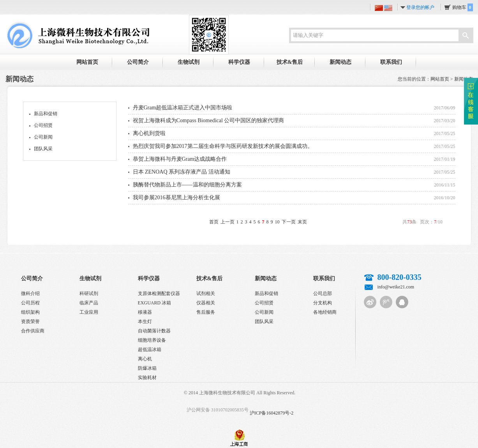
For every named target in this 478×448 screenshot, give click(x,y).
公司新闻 (43, 137)
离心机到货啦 (149, 133)
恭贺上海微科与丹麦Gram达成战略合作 (180, 159)
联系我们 (391, 62)
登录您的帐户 (420, 7)
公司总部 (323, 293)
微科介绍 (30, 293)
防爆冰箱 (147, 368)
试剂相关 (206, 293)
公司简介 (138, 62)
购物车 (463, 7)
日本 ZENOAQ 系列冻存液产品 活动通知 (182, 172)
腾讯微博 (386, 302)
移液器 (145, 312)
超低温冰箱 (150, 350)
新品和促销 (46, 114)
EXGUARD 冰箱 (155, 303)
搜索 (466, 36)
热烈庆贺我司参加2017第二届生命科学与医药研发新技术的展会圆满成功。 (223, 146)
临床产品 (89, 303)
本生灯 (145, 322)
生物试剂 (189, 62)
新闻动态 (340, 62)
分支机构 (323, 303)
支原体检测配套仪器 (159, 293)
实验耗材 (147, 378)
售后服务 (206, 312)
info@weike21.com (396, 287)
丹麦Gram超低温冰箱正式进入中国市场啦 (183, 108)
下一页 (289, 222)
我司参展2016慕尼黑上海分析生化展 (176, 198)
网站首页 (87, 62)
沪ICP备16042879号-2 (272, 413)
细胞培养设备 (152, 340)
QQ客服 (402, 302)
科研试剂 (89, 293)
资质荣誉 (30, 322)
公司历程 (30, 303)
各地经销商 (325, 312)
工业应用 (89, 312)
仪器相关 (206, 303)
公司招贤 (43, 125)
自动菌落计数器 (154, 331)
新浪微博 (370, 302)
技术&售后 (290, 62)
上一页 (228, 222)
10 (277, 222)
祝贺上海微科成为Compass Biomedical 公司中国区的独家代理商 (209, 120)
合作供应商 (33, 331)
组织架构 (30, 312)
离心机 (145, 359)
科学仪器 (239, 62)
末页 (302, 222)
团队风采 (43, 149)
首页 (214, 222)
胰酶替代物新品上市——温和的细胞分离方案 (187, 185)
